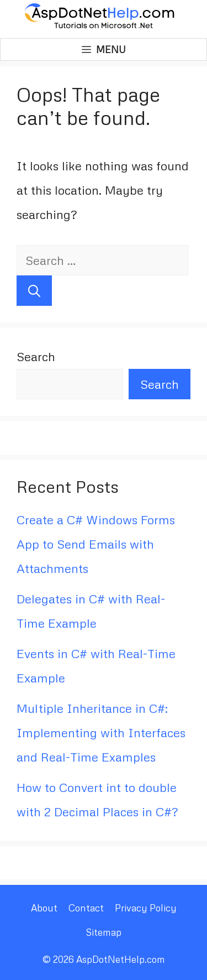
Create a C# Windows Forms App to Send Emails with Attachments (96, 544)
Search (36, 356)
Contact (86, 908)
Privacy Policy (146, 908)
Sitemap (104, 932)
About (44, 908)
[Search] (34, 291)
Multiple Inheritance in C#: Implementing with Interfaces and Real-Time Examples (101, 733)
